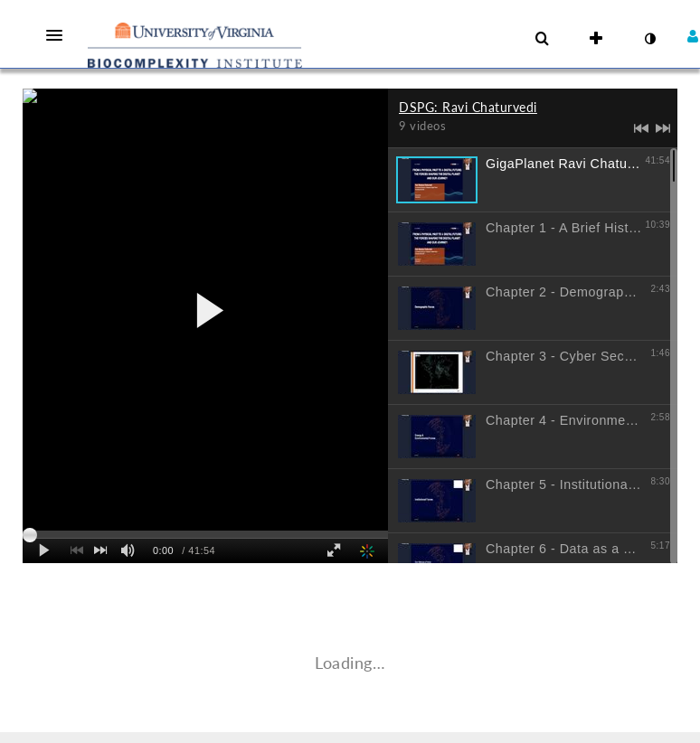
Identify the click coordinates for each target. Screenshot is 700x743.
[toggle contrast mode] (649, 39)
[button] (60, 35)
